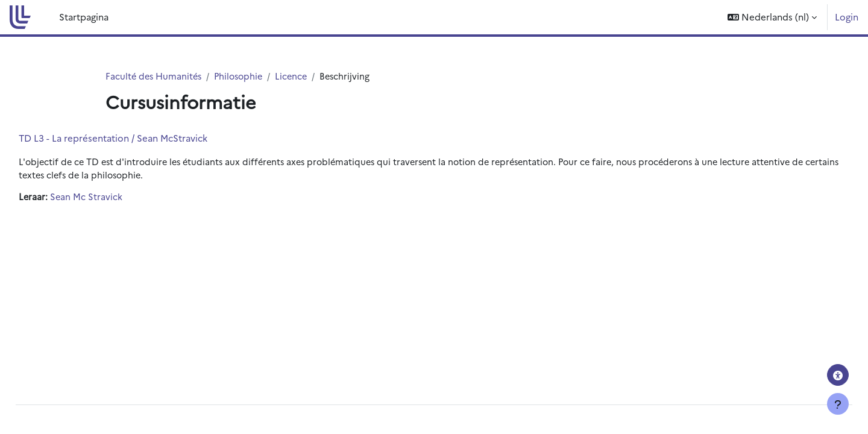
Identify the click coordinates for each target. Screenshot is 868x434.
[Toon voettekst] (838, 404)
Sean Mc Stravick (114, 199)
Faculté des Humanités (155, 76)
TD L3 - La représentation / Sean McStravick (140, 138)
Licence (298, 76)
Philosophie (243, 76)
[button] (772, 17)
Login (847, 17)
